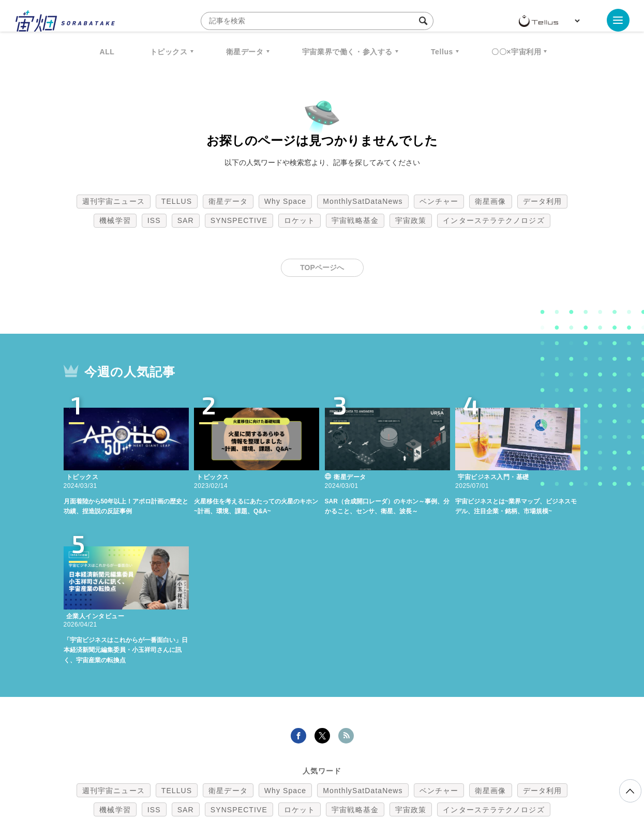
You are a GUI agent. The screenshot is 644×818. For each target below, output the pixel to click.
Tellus (442, 52)
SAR (186, 220)
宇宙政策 (411, 220)
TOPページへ (322, 267)
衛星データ (245, 52)
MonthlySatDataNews (363, 201)
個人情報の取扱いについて (291, 764)
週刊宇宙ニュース (114, 201)
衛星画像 (490, 201)
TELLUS (177, 201)
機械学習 (115, 220)
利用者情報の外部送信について (377, 764)
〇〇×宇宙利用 (516, 52)
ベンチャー (439, 201)
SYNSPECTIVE (239, 220)
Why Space (286, 201)
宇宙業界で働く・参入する (347, 52)
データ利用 (543, 201)
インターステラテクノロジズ (493, 220)
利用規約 (236, 764)
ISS (154, 220)
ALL (107, 52)
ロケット (299, 220)
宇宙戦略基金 (355, 220)
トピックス (169, 52)
